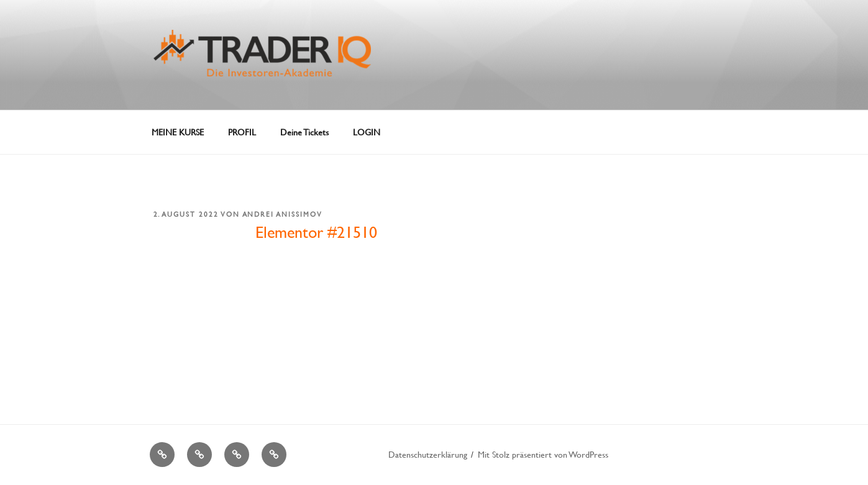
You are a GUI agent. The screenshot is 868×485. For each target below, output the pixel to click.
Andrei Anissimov (283, 214)
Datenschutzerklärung (428, 454)
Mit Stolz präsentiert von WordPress (543, 454)
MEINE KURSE (178, 132)
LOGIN (367, 132)
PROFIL (242, 132)
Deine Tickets (304, 132)
